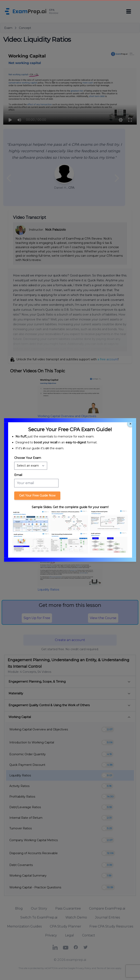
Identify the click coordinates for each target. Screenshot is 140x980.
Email (18, 475)
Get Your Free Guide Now (37, 495)
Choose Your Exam (28, 458)
